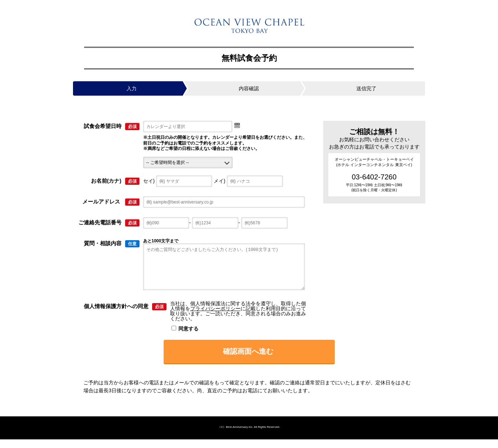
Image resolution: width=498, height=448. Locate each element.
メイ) (248, 181)
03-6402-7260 (374, 177)
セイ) (178, 181)
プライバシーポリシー (215, 317)
